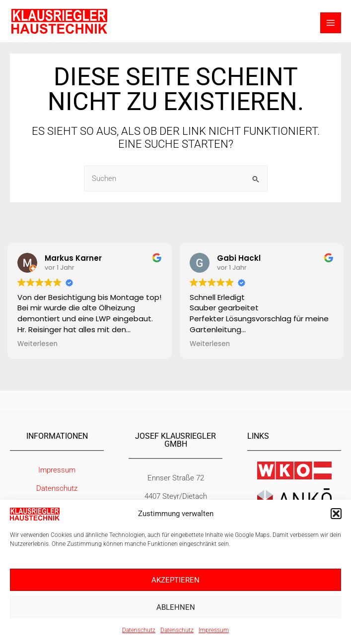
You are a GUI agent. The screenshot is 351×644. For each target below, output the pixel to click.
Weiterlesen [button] (37, 344)
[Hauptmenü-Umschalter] (331, 23)
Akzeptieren (175, 580)
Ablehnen (176, 607)
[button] (336, 514)
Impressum (214, 630)
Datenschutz (139, 630)
